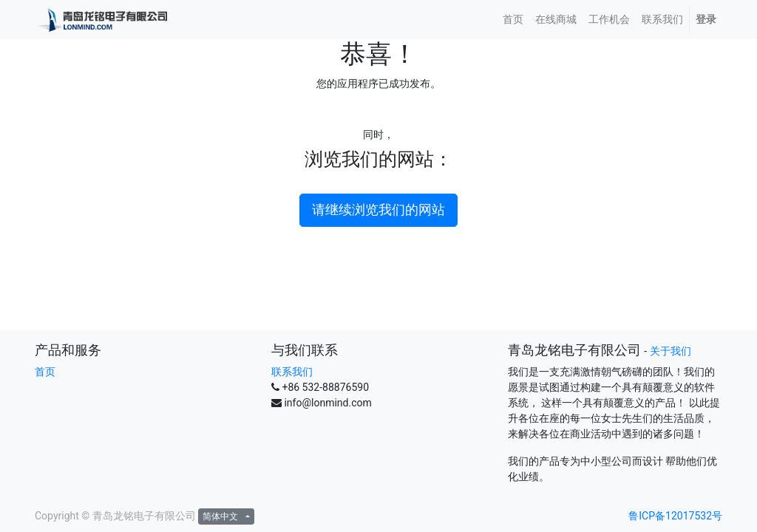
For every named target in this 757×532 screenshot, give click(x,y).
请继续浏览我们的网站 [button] (378, 210)
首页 (45, 372)
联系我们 (292, 372)
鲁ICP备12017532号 (675, 516)
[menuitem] (513, 20)
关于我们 (671, 351)
